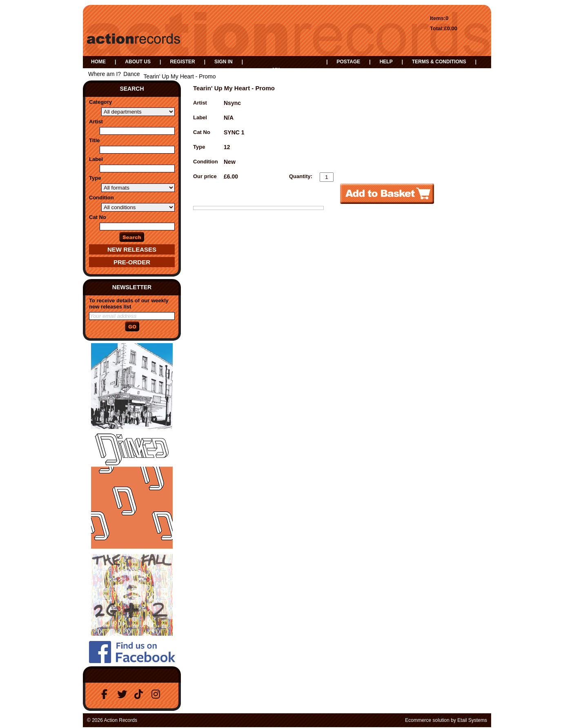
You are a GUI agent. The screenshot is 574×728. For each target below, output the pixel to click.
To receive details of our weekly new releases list (129, 304)
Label (96, 159)
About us (138, 62)
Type (95, 178)
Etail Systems (472, 720)
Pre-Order (132, 262)
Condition (101, 198)
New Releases (132, 249)
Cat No (98, 217)
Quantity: (301, 176)
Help (386, 62)
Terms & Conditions (439, 62)
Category (100, 102)
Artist (96, 122)
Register (182, 62)
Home (98, 62)
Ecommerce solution (427, 720)
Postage (348, 62)
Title (95, 140)
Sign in (224, 62)
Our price (205, 176)
